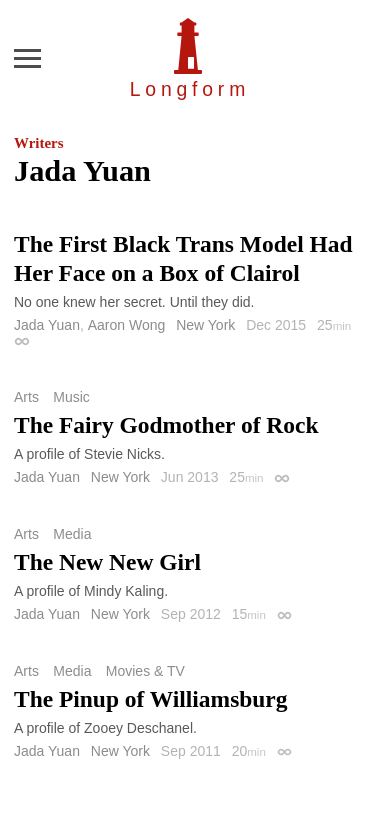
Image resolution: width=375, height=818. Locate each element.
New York (205, 325)
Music (71, 397)
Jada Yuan (47, 325)
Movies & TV (145, 671)
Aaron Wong (127, 325)
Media (72, 534)
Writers (38, 143)
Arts (26, 397)
